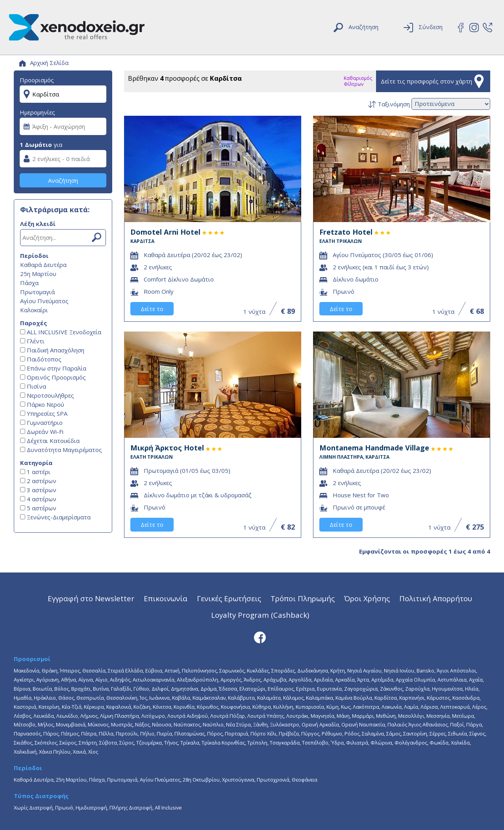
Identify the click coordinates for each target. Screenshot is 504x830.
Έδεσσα (228, 689)
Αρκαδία (345, 680)
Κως (346, 707)
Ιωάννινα (159, 698)
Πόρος (215, 734)
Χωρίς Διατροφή (33, 808)
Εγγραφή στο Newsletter (91, 598)
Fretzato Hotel (402, 236)
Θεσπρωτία (90, 698)
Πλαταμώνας (190, 734)
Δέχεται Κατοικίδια (50, 441)
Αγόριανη (47, 680)
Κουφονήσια (235, 707)
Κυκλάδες (258, 671)
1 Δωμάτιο (36, 145)
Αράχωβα (275, 680)
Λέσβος (22, 716)
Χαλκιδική (25, 752)
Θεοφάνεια (305, 780)
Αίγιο (101, 680)
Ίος (143, 698)
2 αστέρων (38, 481)
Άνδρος (252, 680)
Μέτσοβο (25, 724)
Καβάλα (181, 698)
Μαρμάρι (363, 716)
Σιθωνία (458, 734)
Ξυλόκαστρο (285, 724)
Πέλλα (106, 734)
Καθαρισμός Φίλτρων (358, 81)
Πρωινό (64, 808)
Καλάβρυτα (241, 698)
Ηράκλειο (45, 698)
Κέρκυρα (94, 707)
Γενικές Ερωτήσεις (229, 598)
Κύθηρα (262, 707)
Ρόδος (352, 734)
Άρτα (363, 680)
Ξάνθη (260, 724)
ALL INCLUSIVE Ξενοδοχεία (61, 332)
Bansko (425, 671)
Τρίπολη (257, 743)
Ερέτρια (305, 689)
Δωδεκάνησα (313, 671)
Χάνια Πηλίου (55, 752)
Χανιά (79, 752)
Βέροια (22, 689)
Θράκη (50, 671)
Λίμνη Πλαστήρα (120, 716)
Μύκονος (98, 724)
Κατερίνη (49, 707)
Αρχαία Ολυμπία (415, 680)
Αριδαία (323, 680)
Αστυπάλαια (452, 680)
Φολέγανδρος (411, 743)
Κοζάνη (142, 707)
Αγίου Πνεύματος (44, 301)
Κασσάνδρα (466, 698)
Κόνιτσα (162, 707)
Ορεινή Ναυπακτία (363, 724)
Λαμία (411, 707)
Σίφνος (477, 734)
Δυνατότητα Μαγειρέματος (61, 450)
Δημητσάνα (184, 689)
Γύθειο (141, 689)
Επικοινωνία (166, 598)
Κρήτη (338, 671)
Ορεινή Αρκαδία (320, 724)
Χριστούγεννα (238, 780)
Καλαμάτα (269, 698)
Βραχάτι (81, 689)
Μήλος (46, 724)
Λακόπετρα (366, 707)
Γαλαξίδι (121, 689)
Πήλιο (147, 734)
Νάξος (142, 724)
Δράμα (208, 689)
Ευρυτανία (329, 689)
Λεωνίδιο (67, 716)
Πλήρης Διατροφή (131, 808)
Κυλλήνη (283, 707)
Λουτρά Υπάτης (266, 716)
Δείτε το (152, 309)
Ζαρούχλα (417, 689)
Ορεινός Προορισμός (53, 377)
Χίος (93, 752)
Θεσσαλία (94, 671)
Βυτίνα (101, 689)
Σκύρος (68, 743)
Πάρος (51, 734)
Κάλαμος (293, 698)
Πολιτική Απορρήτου (436, 598)
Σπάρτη (88, 743)
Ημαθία (23, 698)
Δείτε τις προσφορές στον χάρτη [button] (433, 81)
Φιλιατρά (357, 743)
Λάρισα (429, 707)
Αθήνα (69, 680)
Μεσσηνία (438, 716)
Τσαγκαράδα (285, 743)
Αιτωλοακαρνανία (154, 680)
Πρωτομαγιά (37, 292)
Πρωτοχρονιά (273, 780)
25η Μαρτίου (38, 274)
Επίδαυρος (281, 689)
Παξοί (457, 724)
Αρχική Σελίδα (44, 63)
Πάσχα (29, 283)
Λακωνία (392, 707)
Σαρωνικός (232, 671)
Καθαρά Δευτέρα (43, 265)
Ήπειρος (70, 671)
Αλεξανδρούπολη (197, 680)
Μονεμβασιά (71, 724)
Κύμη (333, 707)
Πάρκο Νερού (42, 404)
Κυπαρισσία (310, 707)
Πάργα (474, 724)
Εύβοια (154, 671)
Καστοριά (25, 707)
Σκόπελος (46, 743)
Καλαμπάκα (320, 698)
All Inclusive (168, 808)
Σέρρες (438, 734)
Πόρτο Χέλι (263, 734)
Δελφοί (160, 689)
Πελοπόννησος (199, 671)
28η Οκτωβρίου (201, 780)
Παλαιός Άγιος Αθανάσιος (418, 724)
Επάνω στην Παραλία (53, 368)
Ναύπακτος (187, 724)
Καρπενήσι (412, 698)
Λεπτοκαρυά (455, 707)
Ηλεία (472, 689)
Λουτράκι (297, 716)
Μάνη (343, 716)
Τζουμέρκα (149, 743)
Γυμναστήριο (41, 422)
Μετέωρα (463, 716)
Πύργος (310, 734)
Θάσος (66, 698)
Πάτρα (89, 734)
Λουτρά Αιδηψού (188, 716)
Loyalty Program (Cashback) (260, 615)
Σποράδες (283, 671)
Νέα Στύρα (238, 724)
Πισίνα (33, 386)
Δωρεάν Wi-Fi (42, 432)
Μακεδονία (27, 671)
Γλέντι (32, 341)
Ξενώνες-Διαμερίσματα (55, 517)
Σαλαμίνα (373, 734)
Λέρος (479, 707)
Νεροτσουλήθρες (47, 395)
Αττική (172, 671)
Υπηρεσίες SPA (44, 413)
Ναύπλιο (213, 724)
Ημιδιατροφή (91, 808)
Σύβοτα (108, 743)
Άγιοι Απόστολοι (456, 671)
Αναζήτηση (63, 180)
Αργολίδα (300, 680)
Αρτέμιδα (382, 680)
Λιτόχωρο (153, 716)
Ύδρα (337, 743)
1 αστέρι (35, 472)
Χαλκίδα (460, 743)
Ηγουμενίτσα (447, 689)
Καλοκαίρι (34, 310)
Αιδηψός (120, 680)
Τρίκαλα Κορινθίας (223, 743)
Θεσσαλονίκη (122, 698)
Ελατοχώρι (252, 689)
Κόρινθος (208, 707)
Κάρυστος (438, 698)
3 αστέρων (38, 490)
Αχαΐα (476, 680)
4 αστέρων (38, 499)
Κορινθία (184, 707)
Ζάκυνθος (391, 689)
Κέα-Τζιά (72, 707)
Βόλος (62, 689)
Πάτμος (70, 734)
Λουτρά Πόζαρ (228, 716)
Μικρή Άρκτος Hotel (213, 451)
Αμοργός (231, 680)
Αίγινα (86, 680)
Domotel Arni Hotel (213, 236)
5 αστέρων (38, 508)
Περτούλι (127, 734)
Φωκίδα (439, 743)
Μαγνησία (322, 716)
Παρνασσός (27, 734)
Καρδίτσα (386, 698)
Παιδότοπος (41, 359)
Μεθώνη (386, 716)
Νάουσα (162, 724)
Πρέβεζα (289, 734)
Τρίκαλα (190, 743)
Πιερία (164, 734)
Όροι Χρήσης (367, 598)
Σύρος (127, 743)
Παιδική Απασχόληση (52, 350)
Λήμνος (89, 716)
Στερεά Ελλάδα (125, 671)
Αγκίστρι (24, 680)
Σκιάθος (23, 743)
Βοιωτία (42, 689)
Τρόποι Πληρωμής (303, 598)
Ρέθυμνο (332, 734)
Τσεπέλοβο (315, 743)
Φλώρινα (381, 743)
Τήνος (171, 743)
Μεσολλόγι (411, 716)
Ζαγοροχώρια (361, 689)
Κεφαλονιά (119, 707)
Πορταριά (236, 734)
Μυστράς (122, 724)
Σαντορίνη (415, 734)
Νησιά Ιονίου (399, 671)
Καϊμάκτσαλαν (209, 698)
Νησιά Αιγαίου (364, 671)
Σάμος (394, 734)
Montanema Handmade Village (402, 451)
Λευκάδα (44, 716)
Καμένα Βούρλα (354, 698)
